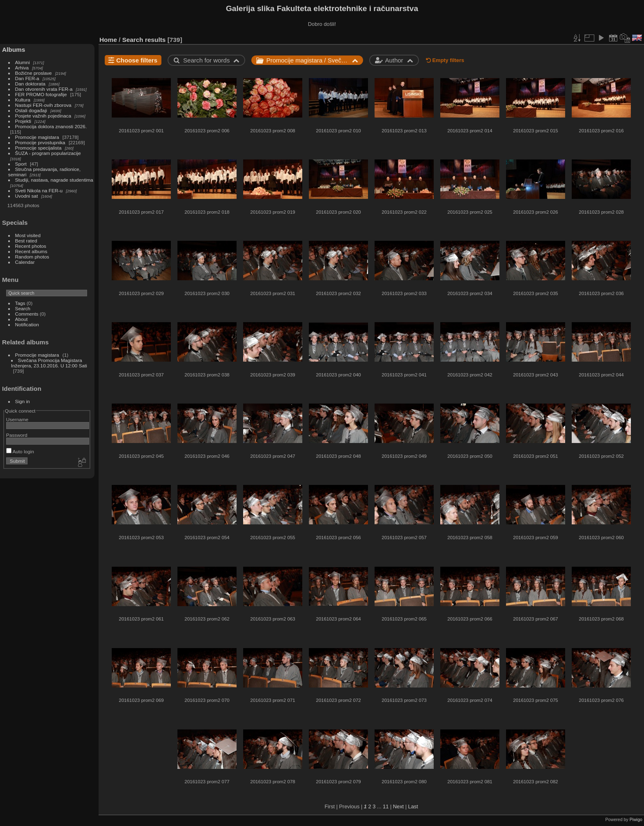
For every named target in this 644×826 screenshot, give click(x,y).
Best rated (26, 241)
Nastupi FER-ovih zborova (43, 105)
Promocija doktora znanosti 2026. (51, 126)
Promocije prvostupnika (40, 142)
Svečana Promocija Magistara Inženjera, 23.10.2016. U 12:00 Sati (49, 363)
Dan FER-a (27, 78)
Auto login (20, 451)
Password (17, 435)
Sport (21, 164)
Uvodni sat (27, 196)
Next (398, 806)
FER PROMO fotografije (41, 94)
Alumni (23, 62)
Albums (14, 50)
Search (23, 308)
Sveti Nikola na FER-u (39, 190)
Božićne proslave (34, 73)
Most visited (28, 235)
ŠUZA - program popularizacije (48, 153)
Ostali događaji (31, 110)
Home (108, 40)
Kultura (23, 100)
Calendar (25, 262)
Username (17, 419)
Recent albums (31, 251)
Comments (27, 314)
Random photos (32, 257)
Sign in (23, 401)
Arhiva (22, 68)
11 (386, 806)
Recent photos (31, 246)
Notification (27, 324)
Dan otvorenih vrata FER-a (44, 89)
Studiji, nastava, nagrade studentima (54, 180)
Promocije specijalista (38, 148)
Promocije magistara (37, 137)
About (22, 319)
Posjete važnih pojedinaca (43, 116)
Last (413, 806)
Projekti (23, 121)
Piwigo (636, 819)
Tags (20, 303)
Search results (144, 40)
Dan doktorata (30, 84)
